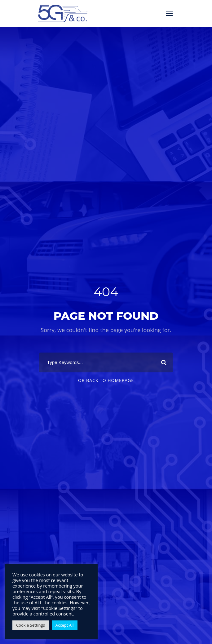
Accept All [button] (65, 625)
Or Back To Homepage (106, 380)
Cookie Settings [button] (31, 625)
